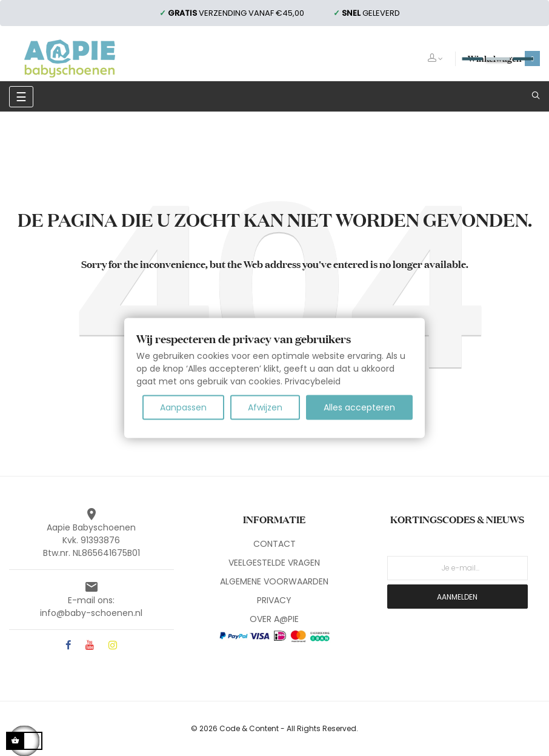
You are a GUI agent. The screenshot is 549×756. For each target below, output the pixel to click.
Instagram (113, 646)
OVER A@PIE (274, 619)
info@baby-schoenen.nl (91, 613)
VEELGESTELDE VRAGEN (274, 563)
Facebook (68, 646)
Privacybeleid (313, 381)
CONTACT (274, 544)
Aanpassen (183, 407)
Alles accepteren (359, 407)
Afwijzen (265, 407)
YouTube (90, 646)
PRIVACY (274, 600)
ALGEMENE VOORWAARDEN (274, 581)
